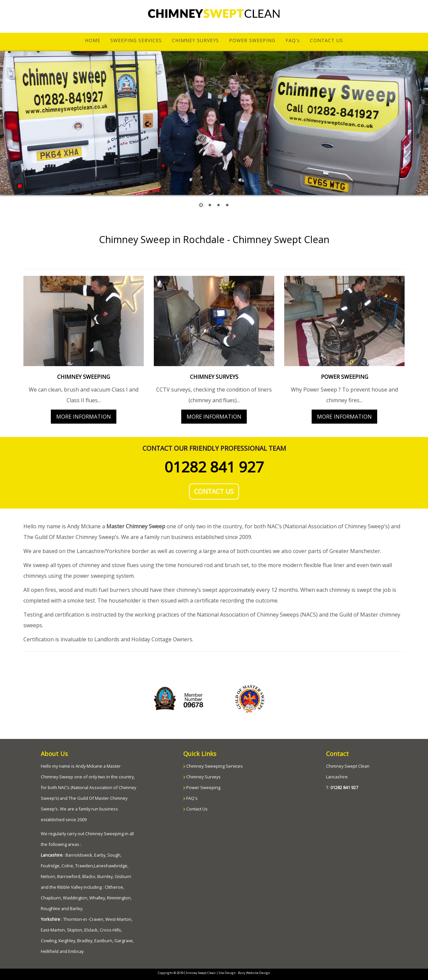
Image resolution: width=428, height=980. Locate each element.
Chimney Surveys (203, 777)
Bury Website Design (254, 973)
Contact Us (196, 809)
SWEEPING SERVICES (136, 40)
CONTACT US (327, 40)
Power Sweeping (203, 787)
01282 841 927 (214, 467)
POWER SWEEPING (252, 40)
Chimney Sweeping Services (214, 766)
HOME (95, 40)
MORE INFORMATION (84, 417)
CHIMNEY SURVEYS (195, 40)
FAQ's (293, 40)
